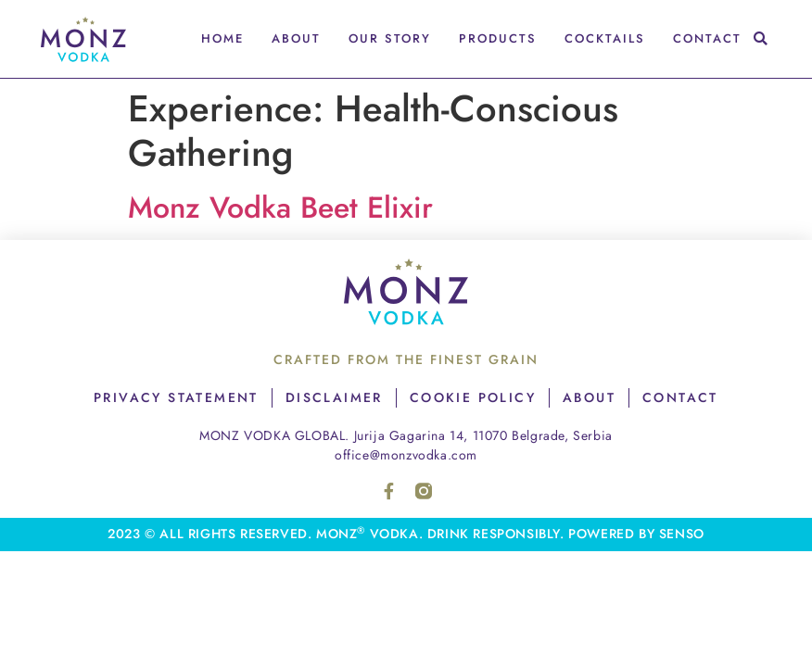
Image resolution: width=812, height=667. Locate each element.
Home (222, 38)
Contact (707, 38)
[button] (761, 39)
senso (682, 534)
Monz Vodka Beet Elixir (280, 208)
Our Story (390, 38)
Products (498, 38)
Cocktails (605, 38)
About (296, 38)
